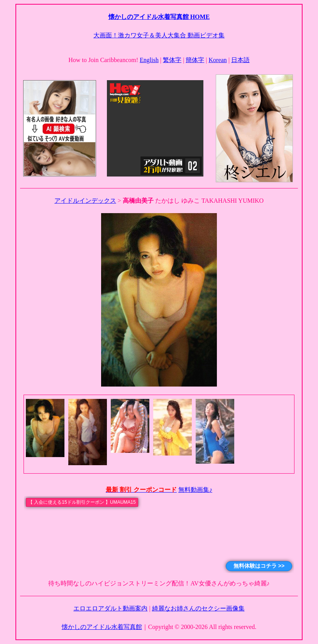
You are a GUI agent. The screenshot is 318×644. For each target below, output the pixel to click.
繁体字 (172, 60)
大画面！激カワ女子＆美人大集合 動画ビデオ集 (159, 35)
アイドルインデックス (85, 201)
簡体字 (195, 60)
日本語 (240, 60)
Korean (218, 60)
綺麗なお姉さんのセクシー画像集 (198, 608)
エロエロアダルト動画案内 (110, 608)
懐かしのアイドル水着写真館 (102, 627)
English (149, 60)
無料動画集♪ (195, 490)
